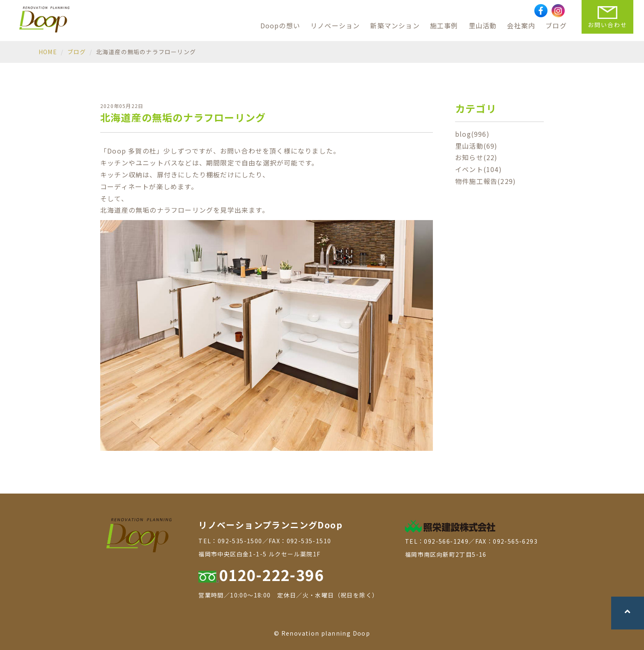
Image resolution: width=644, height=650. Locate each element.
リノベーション (335, 25)
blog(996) (472, 134)
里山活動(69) (476, 146)
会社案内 (521, 25)
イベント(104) (478, 169)
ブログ (556, 25)
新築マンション (395, 25)
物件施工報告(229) (485, 181)
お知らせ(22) (476, 157)
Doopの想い (280, 25)
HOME (48, 52)
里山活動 (483, 25)
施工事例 (444, 25)
